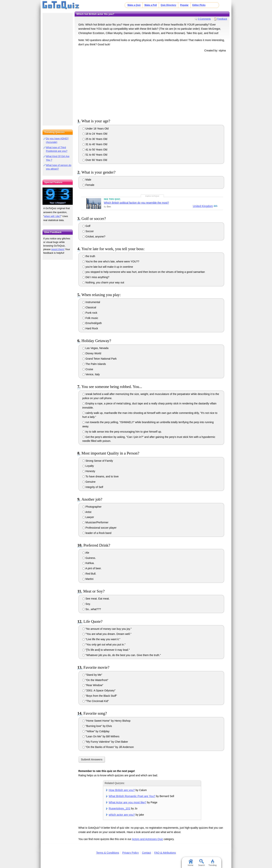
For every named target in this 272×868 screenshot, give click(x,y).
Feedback (222, 19)
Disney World (92, 353)
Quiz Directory (168, 5)
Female (88, 185)
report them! (58, 249)
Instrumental (91, 302)
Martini (88, 579)
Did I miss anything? (96, 277)
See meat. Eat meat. (96, 599)
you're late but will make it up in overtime (108, 267)
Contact (146, 853)
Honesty (89, 471)
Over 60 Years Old (95, 160)
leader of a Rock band (97, 533)
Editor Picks (199, 5)
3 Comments (204, 19)
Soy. (87, 604)
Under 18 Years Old (95, 129)
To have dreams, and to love (101, 476)
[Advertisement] (152, 85)
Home (190, 863)
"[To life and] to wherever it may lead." (106, 650)
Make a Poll (151, 5)
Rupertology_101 (120, 808)
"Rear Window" (93, 685)
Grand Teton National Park (100, 359)
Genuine (89, 482)
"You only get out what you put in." (104, 645)
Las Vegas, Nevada (95, 348)
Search (202, 863)
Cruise (88, 369)
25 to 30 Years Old (95, 139)
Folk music (90, 318)
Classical (89, 307)
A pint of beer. (92, 568)
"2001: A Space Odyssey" (99, 690)
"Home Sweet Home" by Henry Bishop (106, 721)
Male (87, 180)
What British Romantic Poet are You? (132, 796)
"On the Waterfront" (95, 680)
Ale (86, 553)
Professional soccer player (99, 528)
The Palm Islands (94, 364)
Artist (87, 512)
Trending (212, 863)
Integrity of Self (93, 487)
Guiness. (89, 558)
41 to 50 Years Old (95, 150)
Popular (184, 5)
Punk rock (90, 313)
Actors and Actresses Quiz (147, 839)
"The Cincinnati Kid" (96, 701)
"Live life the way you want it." (101, 639)
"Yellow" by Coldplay (96, 731)
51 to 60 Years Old (95, 155)
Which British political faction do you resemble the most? (136, 203)
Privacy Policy (130, 853)
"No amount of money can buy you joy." (107, 629)
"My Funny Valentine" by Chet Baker (105, 742)
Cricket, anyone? (94, 237)
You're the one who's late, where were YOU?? (111, 261)
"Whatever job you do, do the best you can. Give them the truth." (122, 655)
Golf (86, 226)
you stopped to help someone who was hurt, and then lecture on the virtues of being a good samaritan (144, 272)
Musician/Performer (95, 522)
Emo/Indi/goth (92, 323)
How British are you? (122, 790)
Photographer (92, 507)
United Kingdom (202, 206)
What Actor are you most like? (128, 802)
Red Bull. (89, 574)
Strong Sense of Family (98, 461)
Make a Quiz (134, 5)
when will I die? (53, 216)
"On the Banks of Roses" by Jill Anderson (108, 747)
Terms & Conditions (108, 853)
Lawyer (88, 517)
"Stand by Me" (92, 675)
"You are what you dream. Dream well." (107, 634)
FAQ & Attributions (165, 853)
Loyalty (88, 466)
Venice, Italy (91, 374)
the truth (89, 256)
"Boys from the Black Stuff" (100, 696)
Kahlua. (88, 563)
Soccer (88, 231)
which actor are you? (122, 815)
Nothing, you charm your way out (103, 282)
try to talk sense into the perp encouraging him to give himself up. (122, 432)
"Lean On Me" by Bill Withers (101, 736)
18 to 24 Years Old (95, 134)
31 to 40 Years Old (95, 144)
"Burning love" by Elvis (97, 726)
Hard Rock (90, 328)
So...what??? (92, 609)
